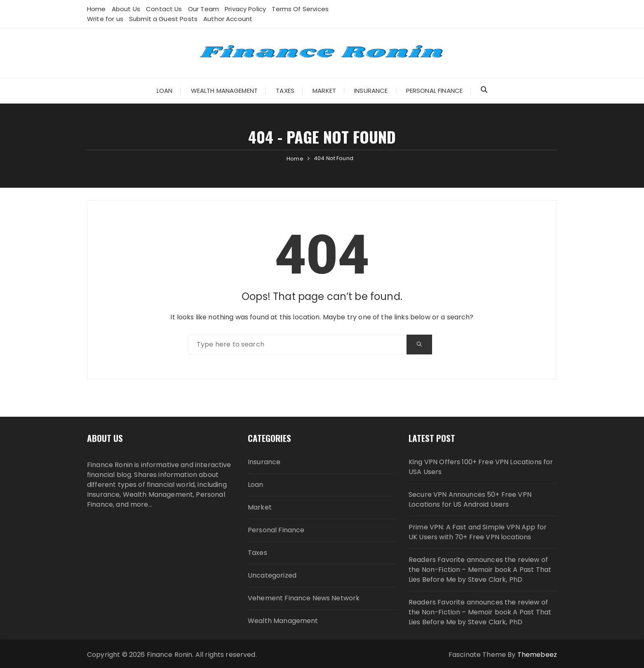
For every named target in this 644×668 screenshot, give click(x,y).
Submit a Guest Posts (163, 19)
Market (324, 91)
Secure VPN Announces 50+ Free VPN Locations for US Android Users (470, 499)
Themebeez (537, 655)
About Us (126, 9)
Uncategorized (272, 575)
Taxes (285, 91)
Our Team (203, 9)
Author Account (228, 19)
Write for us (105, 19)
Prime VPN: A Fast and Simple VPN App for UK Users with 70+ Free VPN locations (478, 532)
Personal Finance (434, 91)
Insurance (371, 91)
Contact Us (164, 9)
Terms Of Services (300, 9)
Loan (165, 91)
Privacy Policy (245, 9)
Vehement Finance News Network (304, 598)
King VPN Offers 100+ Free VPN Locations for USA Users (481, 467)
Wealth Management (224, 91)
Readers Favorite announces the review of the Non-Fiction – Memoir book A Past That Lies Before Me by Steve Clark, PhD (480, 570)
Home (96, 9)
